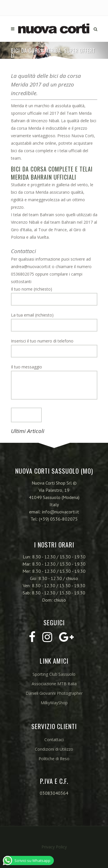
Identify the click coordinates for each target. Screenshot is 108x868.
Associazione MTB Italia (54, 684)
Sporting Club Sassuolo (54, 674)
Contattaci (54, 740)
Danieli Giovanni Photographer (54, 693)
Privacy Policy (54, 847)
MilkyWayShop (54, 703)
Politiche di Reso (54, 759)
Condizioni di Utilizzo (54, 749)
